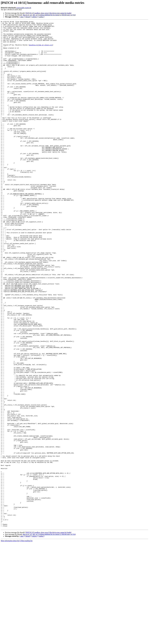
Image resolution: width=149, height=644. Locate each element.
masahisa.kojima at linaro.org (41, 50)
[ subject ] (34, 17)
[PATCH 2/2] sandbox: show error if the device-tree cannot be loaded (48, 13)
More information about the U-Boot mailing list (17, 642)
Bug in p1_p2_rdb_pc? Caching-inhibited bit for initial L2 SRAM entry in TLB (49, 15)
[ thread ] (28, 17)
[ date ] (22, 17)
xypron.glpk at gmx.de (24, 8)
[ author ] (41, 17)
